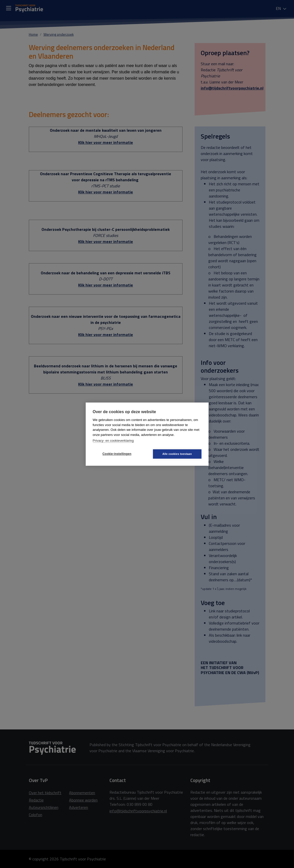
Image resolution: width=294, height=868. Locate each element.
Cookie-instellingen (117, 454)
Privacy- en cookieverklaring (113, 441)
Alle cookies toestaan (177, 454)
